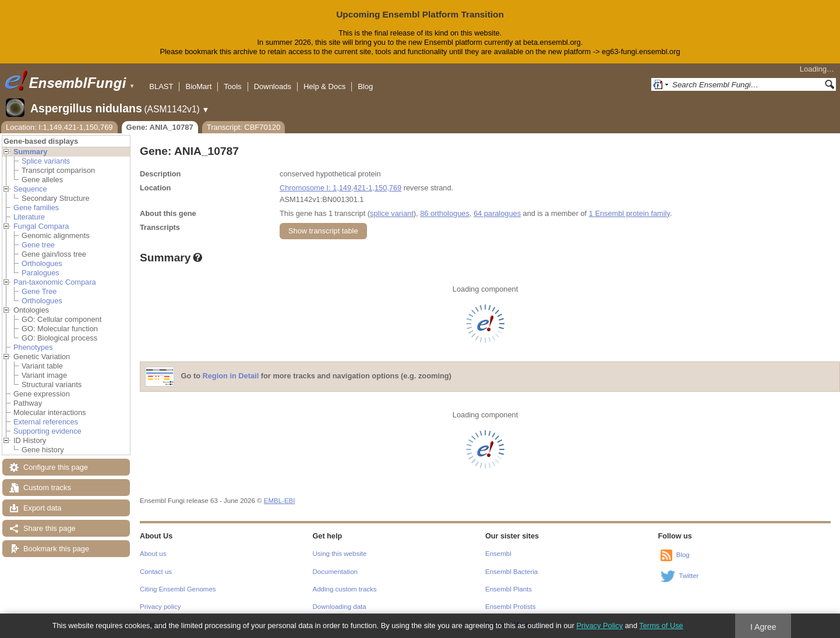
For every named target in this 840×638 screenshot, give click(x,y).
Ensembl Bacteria (511, 572)
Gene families (36, 208)
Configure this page (56, 467)
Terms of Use (661, 625)
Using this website (340, 554)
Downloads (273, 86)
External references (46, 422)
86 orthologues (445, 213)
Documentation (335, 572)
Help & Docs (324, 86)
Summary (30, 152)
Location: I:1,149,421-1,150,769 (59, 127)
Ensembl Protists (510, 607)
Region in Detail (231, 376)
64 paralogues (497, 213)
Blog (365, 86)
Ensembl (498, 554)
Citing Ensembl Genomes (178, 589)
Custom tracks (47, 488)
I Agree (763, 627)
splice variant (392, 213)
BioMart (198, 86)
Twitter (689, 576)
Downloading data (340, 607)
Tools (232, 86)
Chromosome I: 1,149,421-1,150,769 (340, 188)
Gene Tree (39, 291)
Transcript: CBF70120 (244, 127)
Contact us (156, 572)
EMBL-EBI (280, 501)
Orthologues (42, 263)
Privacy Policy (599, 625)
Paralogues (40, 273)
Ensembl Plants (509, 589)
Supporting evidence (47, 431)
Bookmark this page (56, 549)
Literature (29, 217)
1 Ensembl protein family (629, 213)
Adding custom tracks (345, 589)
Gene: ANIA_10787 (160, 127)
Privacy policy (160, 607)
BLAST (161, 86)
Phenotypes (33, 347)
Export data (42, 508)
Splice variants (46, 161)
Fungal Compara (41, 226)
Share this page (50, 528)
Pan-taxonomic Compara (55, 282)
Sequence (30, 189)
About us (153, 554)
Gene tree (38, 245)
